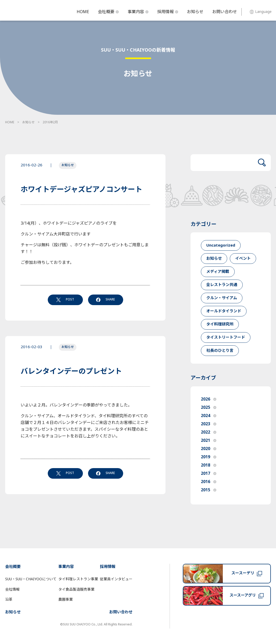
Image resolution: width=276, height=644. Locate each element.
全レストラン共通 (222, 285)
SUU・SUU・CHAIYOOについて (31, 579)
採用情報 (168, 12)
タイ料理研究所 (220, 324)
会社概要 (108, 12)
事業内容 (138, 12)
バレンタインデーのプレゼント (71, 372)
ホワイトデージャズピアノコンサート (81, 190)
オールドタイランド (224, 311)
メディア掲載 (218, 272)
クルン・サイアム (222, 298)
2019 (209, 457)
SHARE (105, 299)
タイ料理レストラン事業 (78, 579)
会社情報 (12, 589)
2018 (209, 465)
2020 (209, 449)
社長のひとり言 (220, 351)
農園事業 (66, 600)
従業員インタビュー (116, 579)
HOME (83, 12)
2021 (209, 441)
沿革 (9, 600)
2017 (209, 474)
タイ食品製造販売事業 (76, 589)
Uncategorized (221, 245)
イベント (243, 259)
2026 (209, 399)
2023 (209, 424)
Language (261, 12)
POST (65, 299)
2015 (209, 490)
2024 (209, 416)
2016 (209, 482)
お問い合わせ (225, 12)
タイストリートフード (226, 337)
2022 (209, 432)
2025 (209, 407)
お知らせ (195, 12)
